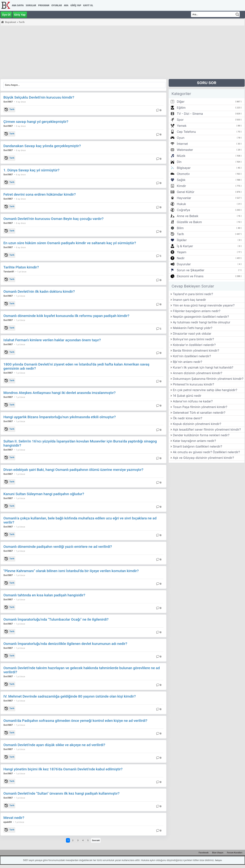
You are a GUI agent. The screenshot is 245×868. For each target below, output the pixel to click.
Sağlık (181, 180)
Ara (66, 5)
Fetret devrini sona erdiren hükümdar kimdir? (40, 194)
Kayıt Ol (88, 5)
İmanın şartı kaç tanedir (189, 300)
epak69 (8, 822)
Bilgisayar (184, 168)
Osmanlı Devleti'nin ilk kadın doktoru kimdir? (39, 291)
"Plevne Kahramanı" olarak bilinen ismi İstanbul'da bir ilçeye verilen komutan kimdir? (71, 571)
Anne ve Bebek (188, 216)
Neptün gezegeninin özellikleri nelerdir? (201, 317)
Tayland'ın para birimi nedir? (193, 294)
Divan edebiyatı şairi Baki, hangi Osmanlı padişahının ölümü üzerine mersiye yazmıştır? (73, 470)
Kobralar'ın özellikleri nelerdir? (194, 345)
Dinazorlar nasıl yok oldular (192, 334)
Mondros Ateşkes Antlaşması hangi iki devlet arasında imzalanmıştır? (59, 393)
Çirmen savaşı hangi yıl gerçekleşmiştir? (36, 122)
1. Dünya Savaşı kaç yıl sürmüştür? (31, 170)
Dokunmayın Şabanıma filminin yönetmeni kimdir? (208, 379)
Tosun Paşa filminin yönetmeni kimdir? (200, 407)
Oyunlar (57, 5)
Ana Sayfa (18, 5)
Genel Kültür (186, 192)
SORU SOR (207, 83)
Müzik (181, 156)
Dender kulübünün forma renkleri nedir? (201, 435)
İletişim (218, 860)
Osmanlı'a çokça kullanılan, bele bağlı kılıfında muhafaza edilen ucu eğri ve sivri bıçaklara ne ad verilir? (80, 520)
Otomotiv (183, 174)
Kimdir (181, 186)
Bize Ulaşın (218, 853)
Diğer (181, 102)
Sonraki (96, 840)
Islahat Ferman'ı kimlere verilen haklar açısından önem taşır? (52, 340)
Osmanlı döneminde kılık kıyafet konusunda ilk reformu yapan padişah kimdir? (66, 316)
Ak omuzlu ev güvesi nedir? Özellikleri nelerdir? (206, 452)
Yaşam (181, 252)
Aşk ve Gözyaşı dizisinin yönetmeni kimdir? (203, 458)
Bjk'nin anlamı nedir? (188, 362)
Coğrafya (183, 210)
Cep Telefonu (186, 132)
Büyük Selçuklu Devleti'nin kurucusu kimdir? (39, 97)
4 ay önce (21, 102)
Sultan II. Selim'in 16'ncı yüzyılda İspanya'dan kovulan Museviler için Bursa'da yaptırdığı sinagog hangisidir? (80, 443)
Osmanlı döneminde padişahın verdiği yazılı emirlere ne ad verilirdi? (58, 547)
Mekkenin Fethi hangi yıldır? (193, 328)
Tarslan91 (9, 272)
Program (44, 5)
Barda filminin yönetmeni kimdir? (196, 350)
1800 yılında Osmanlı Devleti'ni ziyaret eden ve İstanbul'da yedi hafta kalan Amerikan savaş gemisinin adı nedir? (76, 366)
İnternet (182, 144)
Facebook (204, 853)
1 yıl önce (22, 272)
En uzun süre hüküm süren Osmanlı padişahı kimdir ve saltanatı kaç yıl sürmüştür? (70, 243)
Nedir (181, 258)
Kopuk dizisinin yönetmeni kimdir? (197, 424)
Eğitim (181, 108)
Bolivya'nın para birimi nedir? (193, 339)
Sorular (31, 5)
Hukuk (181, 204)
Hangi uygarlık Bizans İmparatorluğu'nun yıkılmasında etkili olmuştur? (60, 417)
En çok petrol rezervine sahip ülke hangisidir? (205, 390)
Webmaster (185, 150)
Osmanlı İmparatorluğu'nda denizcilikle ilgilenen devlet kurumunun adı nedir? (65, 644)
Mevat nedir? (14, 818)
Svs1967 (8, 102)
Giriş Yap (76, 5)
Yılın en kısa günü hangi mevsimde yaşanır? (204, 305)
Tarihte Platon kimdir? (21, 267)
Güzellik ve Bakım (189, 222)
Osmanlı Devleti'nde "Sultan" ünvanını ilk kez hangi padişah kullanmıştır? (61, 793)
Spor (180, 120)
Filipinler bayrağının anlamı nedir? (197, 311)
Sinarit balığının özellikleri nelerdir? (197, 446)
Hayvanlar (184, 198)
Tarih (9, 109)
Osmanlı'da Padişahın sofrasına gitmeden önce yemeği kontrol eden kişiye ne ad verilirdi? (75, 721)
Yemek (182, 126)
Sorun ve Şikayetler (191, 270)
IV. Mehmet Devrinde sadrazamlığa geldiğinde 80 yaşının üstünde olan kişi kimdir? (70, 696)
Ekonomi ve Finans (190, 276)
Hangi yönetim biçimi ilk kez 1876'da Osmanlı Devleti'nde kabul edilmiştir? (63, 769)
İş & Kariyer (185, 246)
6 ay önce (21, 126)
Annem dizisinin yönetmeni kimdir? (198, 373)
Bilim (180, 228)
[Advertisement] (113, 53)
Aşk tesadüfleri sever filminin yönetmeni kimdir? (207, 429)
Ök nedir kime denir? (188, 418)
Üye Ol (6, 15)
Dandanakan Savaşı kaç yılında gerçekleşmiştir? (42, 146)
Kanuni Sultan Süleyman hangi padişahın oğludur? (44, 494)
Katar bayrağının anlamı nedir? (194, 441)
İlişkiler (182, 240)
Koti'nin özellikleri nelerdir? (192, 356)
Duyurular (184, 264)
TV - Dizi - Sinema (190, 114)
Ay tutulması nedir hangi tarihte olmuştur (201, 322)
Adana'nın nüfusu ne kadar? (193, 401)
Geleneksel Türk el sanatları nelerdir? (199, 413)
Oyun (181, 138)
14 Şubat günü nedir (187, 396)
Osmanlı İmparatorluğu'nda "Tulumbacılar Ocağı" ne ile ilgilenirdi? (56, 619)
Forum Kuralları (235, 853)
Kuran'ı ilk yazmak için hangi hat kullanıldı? (203, 367)
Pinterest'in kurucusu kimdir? (193, 384)
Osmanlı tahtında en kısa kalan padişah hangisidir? (44, 595)
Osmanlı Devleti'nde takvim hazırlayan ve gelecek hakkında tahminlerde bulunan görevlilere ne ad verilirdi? (82, 670)
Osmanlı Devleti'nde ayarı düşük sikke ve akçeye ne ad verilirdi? (54, 745)
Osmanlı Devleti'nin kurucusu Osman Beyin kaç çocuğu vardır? (53, 219)
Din (179, 162)
